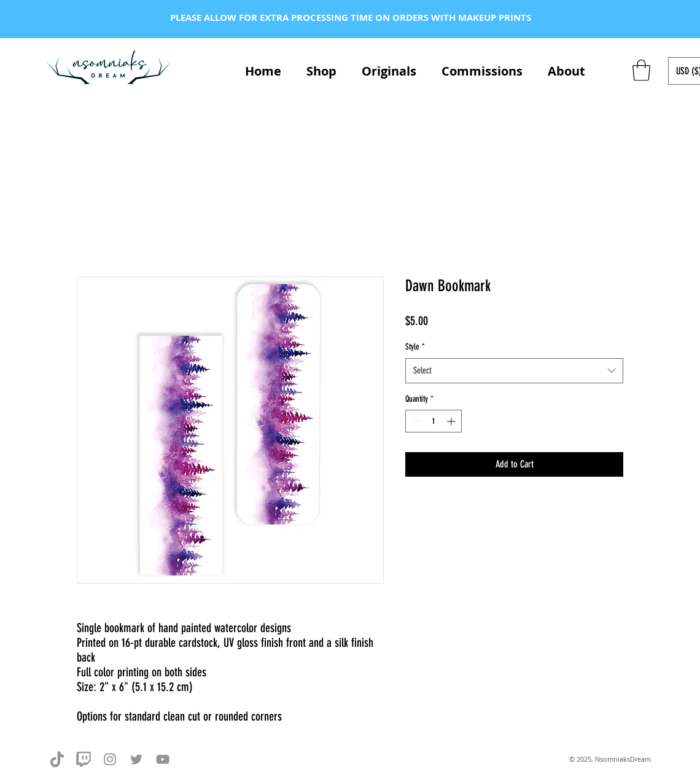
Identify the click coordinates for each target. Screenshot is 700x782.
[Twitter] (136, 759)
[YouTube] (163, 759)
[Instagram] (110, 759)
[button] (641, 70)
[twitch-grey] (84, 759)
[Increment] (452, 421)
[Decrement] (415, 421)
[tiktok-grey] (57, 759)
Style (415, 347)
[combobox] (514, 371)
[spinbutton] (434, 421)
